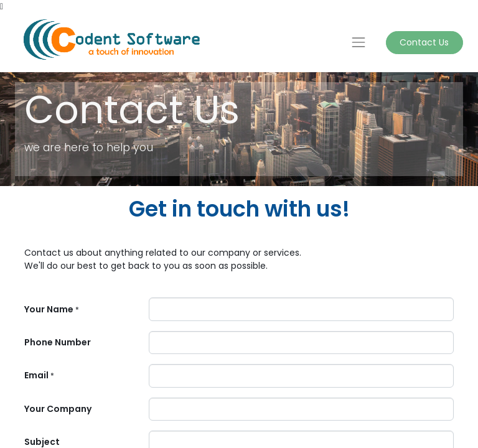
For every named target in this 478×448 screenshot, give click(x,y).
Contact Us (424, 42)
